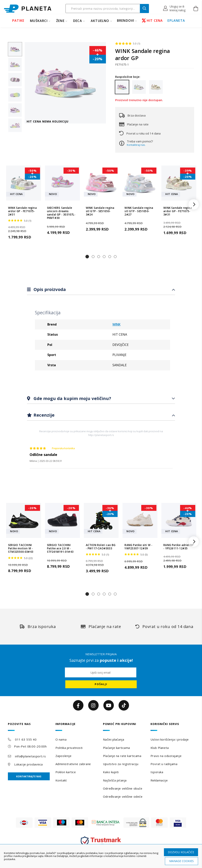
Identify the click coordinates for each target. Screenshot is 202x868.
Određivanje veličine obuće (123, 788)
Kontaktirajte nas (29, 776)
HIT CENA (152, 21)
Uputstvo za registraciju (121, 764)
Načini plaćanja (114, 739)
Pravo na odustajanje (166, 756)
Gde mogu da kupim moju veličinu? (72, 398)
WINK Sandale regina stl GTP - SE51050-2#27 (139, 211)
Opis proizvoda (49, 289)
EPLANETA (176, 21)
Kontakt (61, 780)
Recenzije (43, 415)
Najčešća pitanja (115, 780)
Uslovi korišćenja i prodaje (170, 739)
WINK (116, 324)
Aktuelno (100, 21)
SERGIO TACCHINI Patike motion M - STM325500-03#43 (21, 549)
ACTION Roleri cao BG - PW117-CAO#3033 (101, 547)
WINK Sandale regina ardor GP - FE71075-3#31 (178, 211)
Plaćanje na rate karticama (122, 756)
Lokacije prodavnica (29, 764)
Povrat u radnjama (164, 764)
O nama (61, 739)
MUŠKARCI (39, 21)
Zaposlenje (64, 756)
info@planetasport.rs (30, 756)
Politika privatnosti (69, 748)
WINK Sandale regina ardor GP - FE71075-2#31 (22, 211)
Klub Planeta (160, 748)
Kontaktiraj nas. (136, 145)
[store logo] (28, 9)
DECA (78, 21)
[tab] (101, 289)
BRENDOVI (126, 21)
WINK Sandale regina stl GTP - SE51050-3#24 (100, 211)
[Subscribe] (101, 684)
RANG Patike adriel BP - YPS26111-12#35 (178, 547)
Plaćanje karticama (116, 748)
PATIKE (18, 21)
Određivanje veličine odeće (123, 796)
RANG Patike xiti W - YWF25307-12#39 (138, 547)
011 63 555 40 (26, 739)
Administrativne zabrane (73, 764)
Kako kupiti (111, 772)
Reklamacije (159, 780)
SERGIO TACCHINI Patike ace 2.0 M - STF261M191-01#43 (60, 549)
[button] (174, 8)
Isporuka (157, 772)
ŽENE (60, 21)
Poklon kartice (66, 772)
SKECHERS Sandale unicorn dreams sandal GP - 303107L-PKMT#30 (61, 213)
